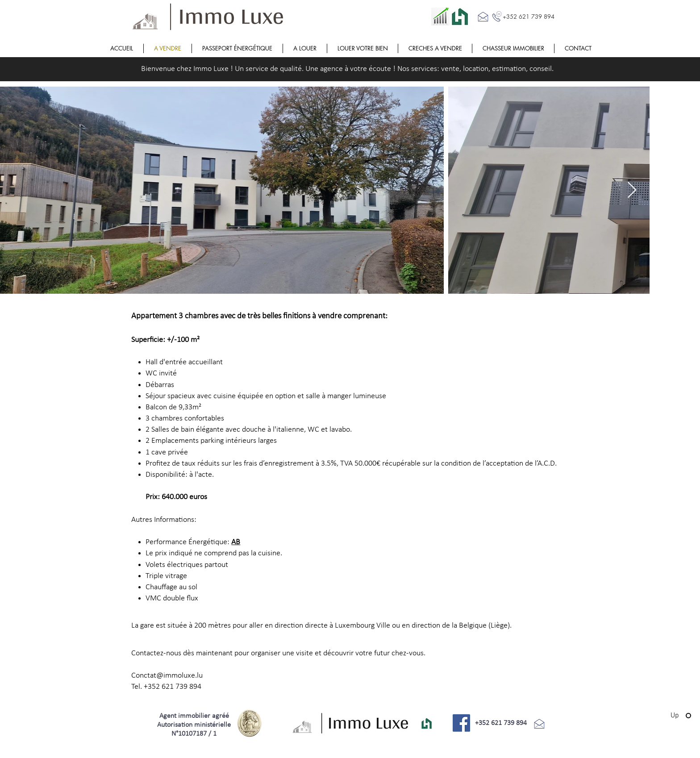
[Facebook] (461, 723)
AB (236, 542)
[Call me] (497, 17)
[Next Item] (632, 190)
